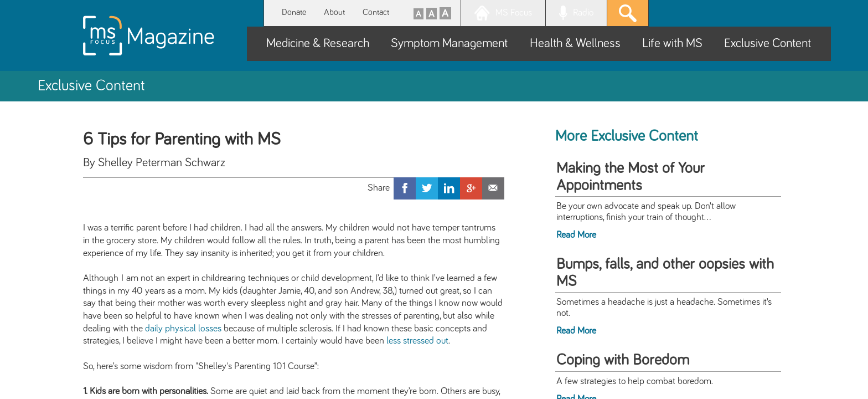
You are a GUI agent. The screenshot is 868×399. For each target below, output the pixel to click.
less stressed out (417, 341)
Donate (294, 12)
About (334, 12)
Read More (576, 235)
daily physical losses (183, 329)
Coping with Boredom (623, 360)
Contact (376, 12)
